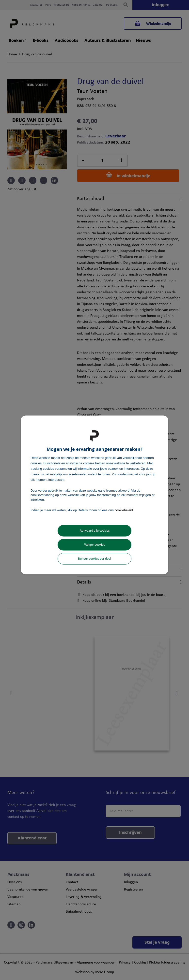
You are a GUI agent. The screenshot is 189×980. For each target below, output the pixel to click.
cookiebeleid (124, 510)
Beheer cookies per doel (94, 559)
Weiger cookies (94, 545)
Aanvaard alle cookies (95, 531)
